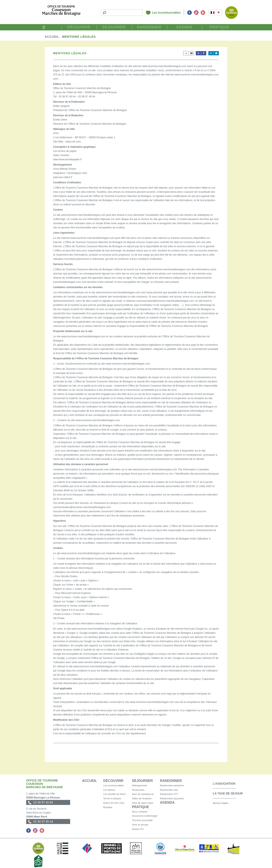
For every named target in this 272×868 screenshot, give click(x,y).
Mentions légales (221, 803)
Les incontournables (166, 13)
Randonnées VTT (169, 794)
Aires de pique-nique (142, 803)
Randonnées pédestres (172, 785)
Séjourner (114, 27)
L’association (224, 784)
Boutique (108, 807)
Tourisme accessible (142, 820)
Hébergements (139, 785)
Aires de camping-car (143, 794)
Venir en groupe (140, 825)
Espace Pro (138, 829)
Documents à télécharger (145, 816)
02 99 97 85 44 (43, 821)
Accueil (44, 27)
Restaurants (138, 790)
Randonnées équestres (172, 798)
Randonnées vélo (169, 790)
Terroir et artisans (112, 798)
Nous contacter (140, 812)
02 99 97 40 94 (43, 802)
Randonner (149, 27)
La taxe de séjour (228, 793)
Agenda (184, 27)
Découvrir (79, 27)
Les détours (109, 790)
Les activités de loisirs (114, 794)
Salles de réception (142, 798)
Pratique (220, 27)
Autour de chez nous (114, 803)
